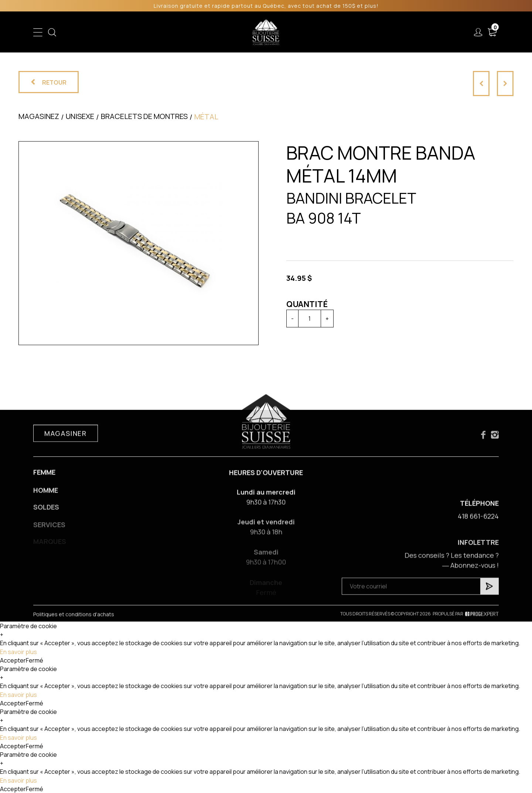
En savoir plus (18, 652)
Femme (165, 32)
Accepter (13, 660)
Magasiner (66, 439)
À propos (389, 32)
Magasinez (39, 116)
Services (349, 32)
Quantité (307, 304)
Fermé (35, 660)
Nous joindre (436, 32)
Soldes (227, 32)
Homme (197, 32)
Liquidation (310, 32)
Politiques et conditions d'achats (74, 620)
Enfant (135, 32)
